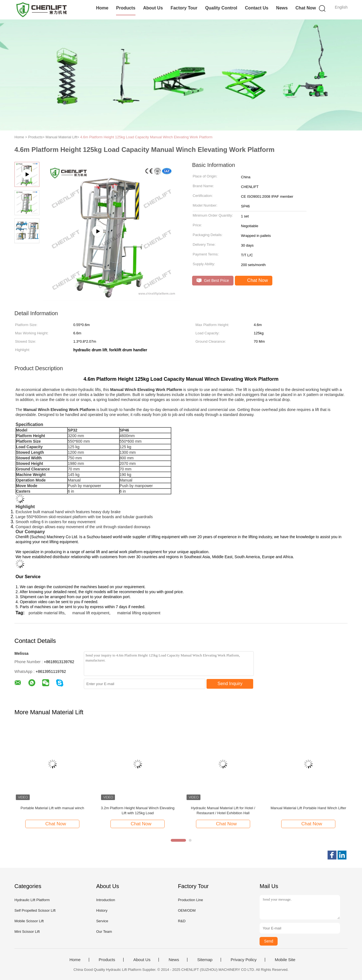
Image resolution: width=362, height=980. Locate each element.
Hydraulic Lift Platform (32, 900)
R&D (182, 921)
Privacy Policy (244, 960)
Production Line (190, 900)
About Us (153, 8)
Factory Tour (184, 8)
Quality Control (221, 8)
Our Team (104, 932)
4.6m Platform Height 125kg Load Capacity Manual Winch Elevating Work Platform (146, 137)
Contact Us (257, 8)
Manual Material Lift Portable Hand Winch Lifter (308, 808)
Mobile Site (285, 960)
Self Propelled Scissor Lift (35, 910)
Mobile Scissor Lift (29, 921)
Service (102, 921)
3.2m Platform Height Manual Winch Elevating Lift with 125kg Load (138, 810)
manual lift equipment (91, 613)
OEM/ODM (187, 910)
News (282, 8)
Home (102, 8)
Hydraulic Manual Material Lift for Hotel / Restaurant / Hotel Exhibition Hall (223, 810)
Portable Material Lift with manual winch (52, 808)
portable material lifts (46, 613)
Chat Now (306, 8)
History (102, 910)
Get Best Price (213, 281)
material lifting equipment (139, 613)
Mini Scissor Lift (27, 932)
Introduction (105, 900)
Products (126, 8)
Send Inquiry (230, 684)
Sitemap (205, 960)
